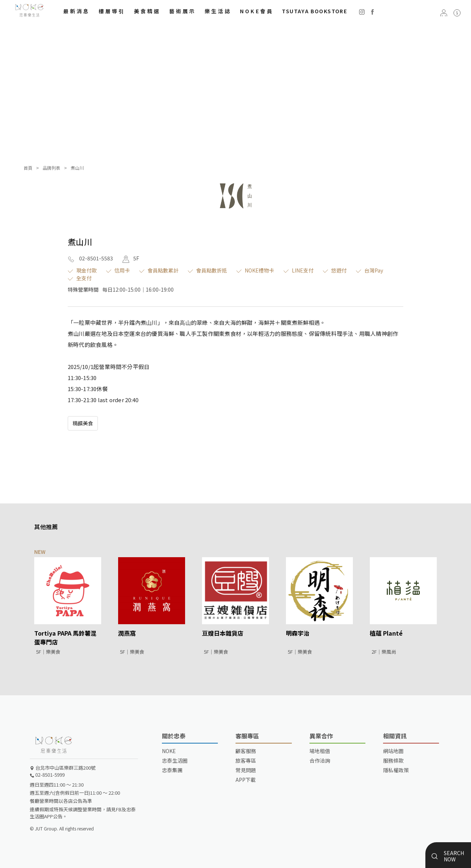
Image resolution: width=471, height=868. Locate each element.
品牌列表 (52, 168)
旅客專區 (246, 760)
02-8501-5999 (47, 775)
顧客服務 (246, 751)
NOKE (169, 751)
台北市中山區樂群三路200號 (63, 768)
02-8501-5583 (90, 258)
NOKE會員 (257, 11)
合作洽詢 (320, 760)
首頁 (28, 168)
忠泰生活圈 (175, 760)
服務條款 (393, 760)
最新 (77, 11)
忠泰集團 (172, 770)
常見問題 (246, 770)
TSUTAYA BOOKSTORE (314, 11)
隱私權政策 (396, 770)
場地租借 (320, 751)
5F (131, 258)
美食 (147, 11)
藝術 (183, 11)
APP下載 (246, 780)
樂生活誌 (218, 11)
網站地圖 (393, 751)
